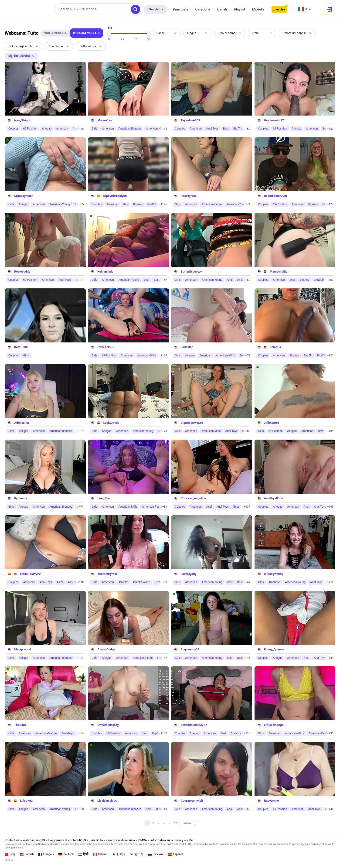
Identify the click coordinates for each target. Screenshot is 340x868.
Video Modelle (55, 33)
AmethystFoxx (274, 498)
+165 (330, 507)
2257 (190, 840)
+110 (164, 355)
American (62, 129)
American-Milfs (155, 129)
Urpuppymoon (24, 196)
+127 (330, 204)
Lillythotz (26, 801)
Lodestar (187, 347)
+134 (330, 658)
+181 (80, 280)
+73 (248, 355)
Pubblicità (96, 840)
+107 (330, 280)
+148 (80, 582)
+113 (247, 733)
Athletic (123, 582)
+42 (165, 280)
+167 (330, 129)
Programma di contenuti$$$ (67, 840)
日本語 (119, 854)
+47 (165, 582)
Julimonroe (272, 423)
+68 (248, 280)
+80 (248, 431)
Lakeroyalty (189, 574)
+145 (330, 809)
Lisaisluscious (107, 801)
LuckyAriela (111, 423)
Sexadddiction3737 (194, 725)
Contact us (12, 840)
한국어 (137, 854)
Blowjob (319, 280)
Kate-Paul (21, 347)
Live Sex (279, 9)
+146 (80, 129)
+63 (248, 809)
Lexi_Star (104, 498)
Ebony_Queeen (274, 649)
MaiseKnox (105, 120)
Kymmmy (21, 498)
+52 (331, 582)
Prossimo (195, 824)
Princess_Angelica (193, 498)
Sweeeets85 (106, 347)
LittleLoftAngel (274, 725)
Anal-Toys (212, 129)
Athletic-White (141, 582)
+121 (330, 355)
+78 (165, 431)
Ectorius (275, 347)
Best (226, 129)
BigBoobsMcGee (192, 423)
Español (176, 854)
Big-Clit (152, 204)
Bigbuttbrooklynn (115, 196)
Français (46, 854)
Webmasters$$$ (34, 840)
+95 (331, 733)
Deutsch (66, 854)
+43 (165, 809)
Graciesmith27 (274, 120)
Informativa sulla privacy (167, 840)
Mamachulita (279, 272)
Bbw (321, 431)
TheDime (20, 725)
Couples (13, 129)
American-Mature (46, 733)
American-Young (60, 204)
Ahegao (47, 129)
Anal (230, 280)
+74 (248, 204)
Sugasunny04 (190, 649)
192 (177, 824)
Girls (95, 129)
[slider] (109, 34)
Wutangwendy (274, 574)
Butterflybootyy (191, 272)
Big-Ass (138, 204)
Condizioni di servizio (121, 840)
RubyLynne (272, 801)
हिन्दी (83, 854)
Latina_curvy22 (30, 574)
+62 (248, 582)
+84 (165, 129)
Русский (156, 854)
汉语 (10, 854)
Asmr (60, 582)
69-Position (30, 129)
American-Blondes (130, 129)
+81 (165, 507)
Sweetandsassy (108, 725)
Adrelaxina (21, 423)
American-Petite (212, 204)
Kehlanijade (105, 272)
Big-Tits (238, 129)
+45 (248, 658)
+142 (164, 733)
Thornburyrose (108, 574)
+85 (81, 204)
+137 (247, 507)
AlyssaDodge (107, 649)
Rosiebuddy (22, 272)
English (27, 854)
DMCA (143, 840)
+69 (248, 129)
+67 (81, 431)
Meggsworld (23, 649)
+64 (81, 733)
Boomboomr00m (275, 196)
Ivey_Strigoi (22, 120)
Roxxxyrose (189, 196)
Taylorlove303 (190, 120)
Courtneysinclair (192, 801)
